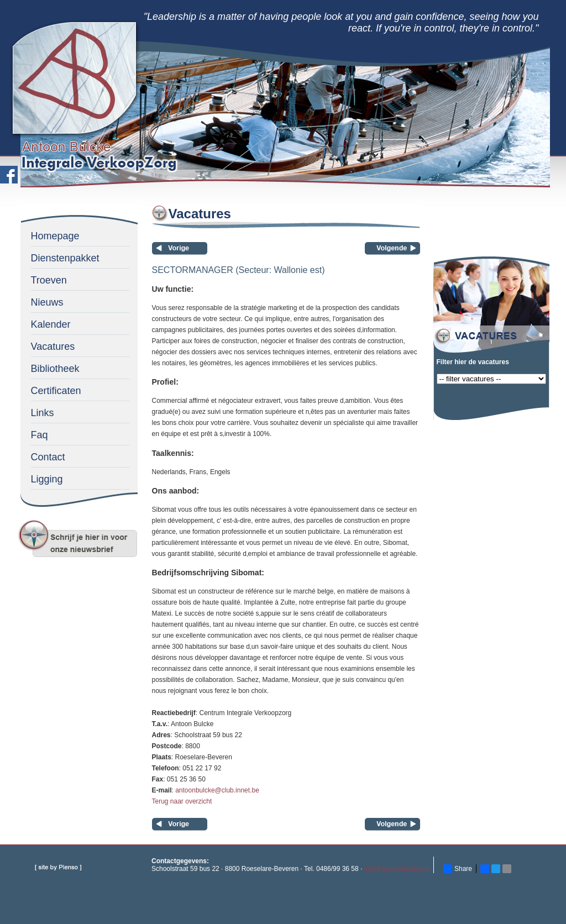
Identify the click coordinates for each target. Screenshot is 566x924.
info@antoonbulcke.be (397, 869)
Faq (40, 435)
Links (43, 413)
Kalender (51, 324)
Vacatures (53, 347)
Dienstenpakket (65, 258)
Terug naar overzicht (182, 801)
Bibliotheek (55, 369)
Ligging (47, 479)
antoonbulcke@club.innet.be (217, 790)
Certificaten (56, 391)
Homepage (55, 236)
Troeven (49, 280)
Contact (48, 457)
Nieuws (47, 302)
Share (458, 869)
